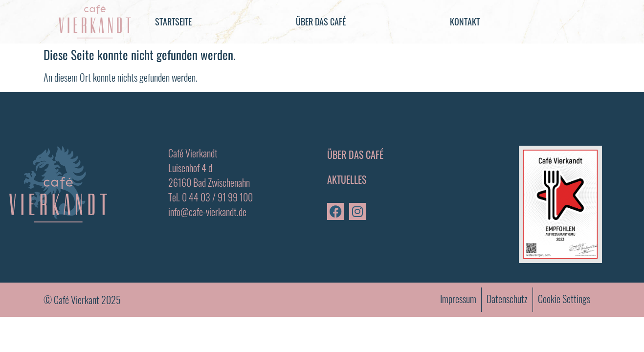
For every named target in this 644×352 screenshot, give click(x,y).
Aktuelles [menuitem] (347, 179)
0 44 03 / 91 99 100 (217, 197)
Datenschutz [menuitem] (507, 299)
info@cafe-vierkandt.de (207, 212)
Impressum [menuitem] (458, 299)
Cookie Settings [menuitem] (564, 299)
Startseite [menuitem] (173, 22)
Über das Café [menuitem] (321, 22)
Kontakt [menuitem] (465, 22)
